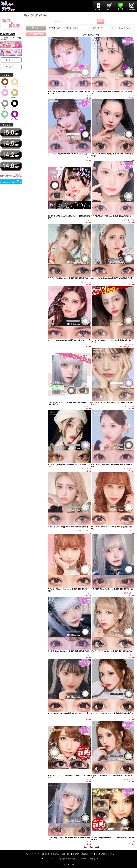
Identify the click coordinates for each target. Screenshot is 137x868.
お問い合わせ (94, 859)
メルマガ (111, 854)
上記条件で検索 (36, 34)
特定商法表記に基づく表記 (68, 859)
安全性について (87, 854)
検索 (100, 21)
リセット (36, 28)
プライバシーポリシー (49, 859)
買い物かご (46, 854)
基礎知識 (76, 854)
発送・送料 (66, 854)
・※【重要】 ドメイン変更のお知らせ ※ (10, 39)
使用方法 (56, 854)
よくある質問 (100, 854)
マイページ (35, 854)
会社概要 (83, 859)
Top (27, 854)
